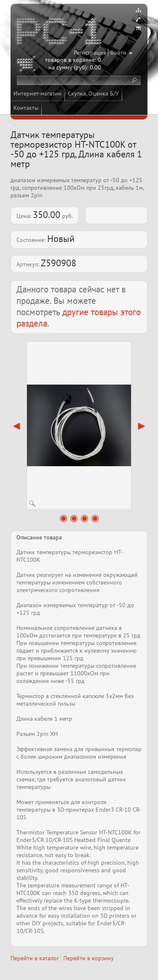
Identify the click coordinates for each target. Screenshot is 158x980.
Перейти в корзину (88, 958)
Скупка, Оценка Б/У (93, 93)
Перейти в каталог (35, 958)
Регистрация (90, 53)
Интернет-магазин (37, 93)
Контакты (26, 108)
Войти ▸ (122, 53)
